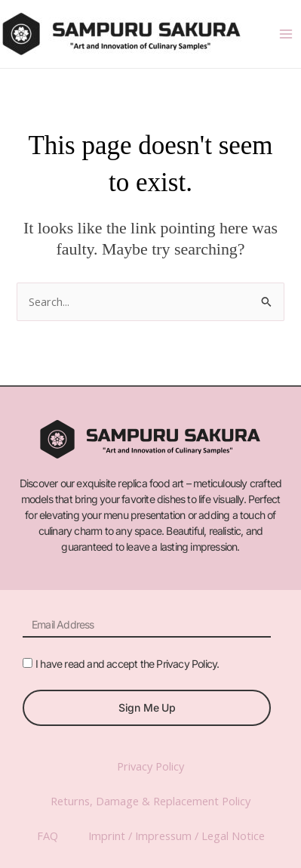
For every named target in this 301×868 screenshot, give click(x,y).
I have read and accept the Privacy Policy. (127, 664)
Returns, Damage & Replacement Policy (150, 801)
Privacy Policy (150, 766)
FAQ (48, 836)
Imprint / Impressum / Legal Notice (177, 836)
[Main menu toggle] (286, 34)
